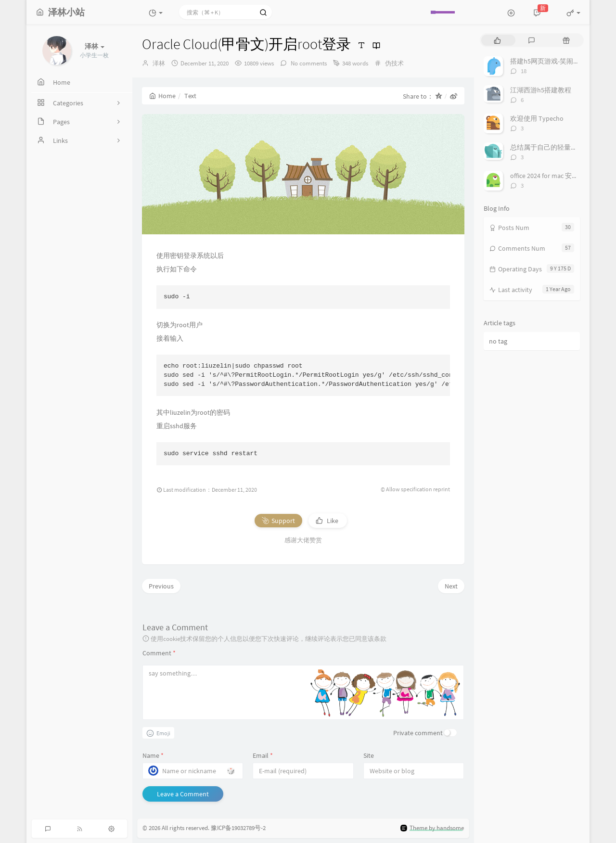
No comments (308, 63)
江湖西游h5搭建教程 (541, 90)
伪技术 (394, 63)
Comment (159, 653)
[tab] (497, 40)
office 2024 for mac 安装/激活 (552, 176)
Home (162, 96)
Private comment (418, 733)
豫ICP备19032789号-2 (238, 828)
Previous (161, 586)
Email (263, 755)
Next (451, 586)
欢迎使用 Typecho (537, 118)
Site (369, 755)
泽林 (159, 63)
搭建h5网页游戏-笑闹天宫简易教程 (562, 61)
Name (153, 755)
